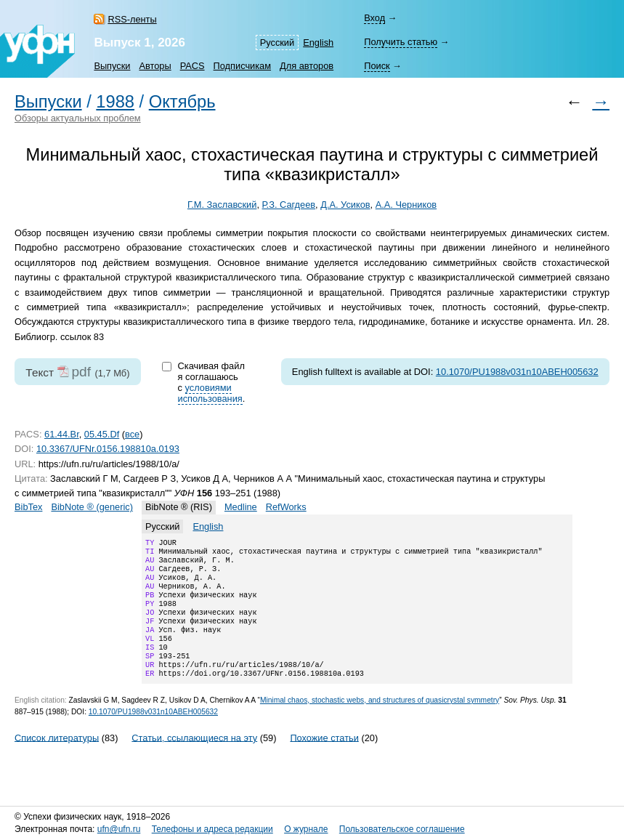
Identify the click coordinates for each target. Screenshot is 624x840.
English (318, 43)
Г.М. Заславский (222, 205)
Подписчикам (242, 66)
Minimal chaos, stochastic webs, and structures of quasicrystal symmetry (380, 723)
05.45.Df (102, 434)
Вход (374, 18)
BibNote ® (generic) (92, 507)
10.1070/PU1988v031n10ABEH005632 (517, 372)
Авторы (155, 66)
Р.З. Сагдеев (289, 205)
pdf (81, 372)
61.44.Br (62, 434)
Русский (277, 43)
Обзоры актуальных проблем (78, 118)
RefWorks (286, 507)
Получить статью (401, 42)
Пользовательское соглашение (402, 829)
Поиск (377, 66)
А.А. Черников (406, 205)
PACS (193, 66)
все (132, 434)
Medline (241, 507)
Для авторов (307, 66)
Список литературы (57, 760)
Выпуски (112, 66)
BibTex (28, 507)
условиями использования (210, 393)
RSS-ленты (132, 19)
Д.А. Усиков (345, 205)
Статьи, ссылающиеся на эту (194, 760)
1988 (115, 102)
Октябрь (182, 102)
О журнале (306, 829)
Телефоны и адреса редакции (212, 829)
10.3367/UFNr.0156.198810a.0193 (108, 449)
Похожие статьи (324, 760)
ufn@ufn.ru (119, 829)
